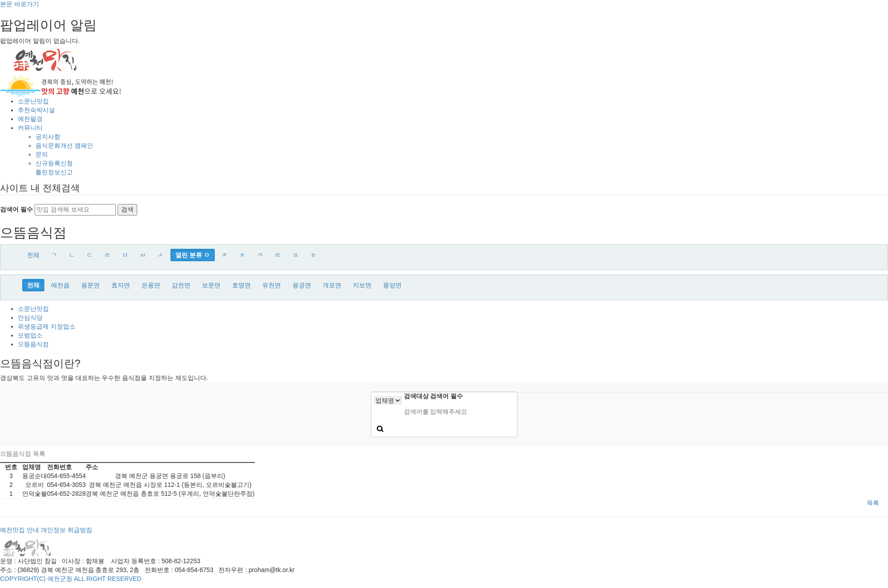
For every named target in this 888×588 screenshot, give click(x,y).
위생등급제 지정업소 (47, 326)
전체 (33, 255)
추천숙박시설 (36, 110)
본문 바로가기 (20, 4)
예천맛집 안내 (20, 530)
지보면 (362, 285)
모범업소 (30, 335)
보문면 (211, 285)
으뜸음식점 (33, 344)
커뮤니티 (30, 128)
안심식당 (30, 318)
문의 (42, 154)
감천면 (181, 285)
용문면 (91, 285)
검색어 (446, 396)
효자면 (121, 285)
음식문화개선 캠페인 (64, 145)
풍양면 (392, 285)
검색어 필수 (16, 209)
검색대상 (416, 396)
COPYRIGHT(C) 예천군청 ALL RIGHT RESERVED (71, 579)
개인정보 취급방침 (67, 530)
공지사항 (48, 137)
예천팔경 (30, 119)
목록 (873, 503)
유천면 (272, 285)
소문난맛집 (33, 101)
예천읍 (60, 285)
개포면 (332, 285)
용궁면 (302, 285)
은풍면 (151, 285)
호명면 (241, 285)
